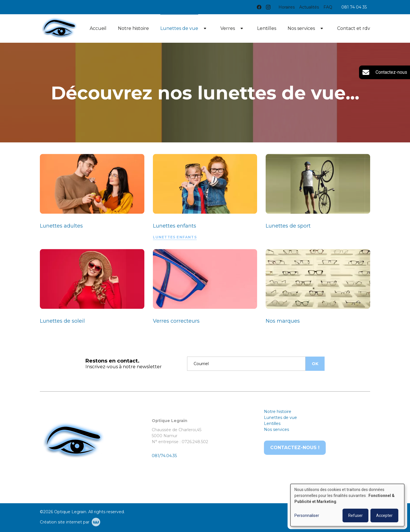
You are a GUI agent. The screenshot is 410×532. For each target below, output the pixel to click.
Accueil (98, 28)
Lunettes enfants (175, 226)
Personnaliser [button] (307, 515)
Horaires (287, 7)
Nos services (301, 28)
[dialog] (347, 505)
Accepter (384, 515)
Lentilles (267, 28)
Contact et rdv (354, 28)
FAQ (328, 7)
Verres (228, 28)
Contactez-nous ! (295, 448)
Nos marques (283, 321)
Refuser (355, 515)
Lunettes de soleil (62, 321)
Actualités (309, 7)
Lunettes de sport (288, 226)
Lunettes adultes (61, 226)
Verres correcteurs (176, 321)
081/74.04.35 (164, 456)
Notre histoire (133, 28)
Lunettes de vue (179, 28)
